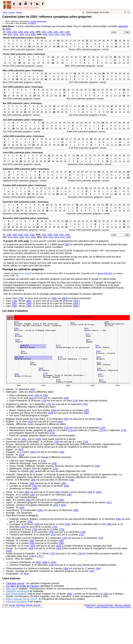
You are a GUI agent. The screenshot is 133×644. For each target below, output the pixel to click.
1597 (54, 562)
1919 (33, 546)
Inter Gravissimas (15, 594)
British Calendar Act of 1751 (20, 599)
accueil (12, 605)
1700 (21, 298)
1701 (55, 527)
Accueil (12, 12)
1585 (45, 395)
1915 (55, 505)
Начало (19, 12)
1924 (27, 492)
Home (5, 12)
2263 (22, 34)
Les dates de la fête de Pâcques (23, 586)
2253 (16, 34)
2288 (9, 32)
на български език (38, 21)
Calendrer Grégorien (16, 591)
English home (90, 605)
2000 (29, 306)
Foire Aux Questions (16, 602)
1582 (67, 244)
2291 (26, 32)
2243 (10, 34)
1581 (106, 594)
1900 (29, 303)
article (27, 273)
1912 (32, 389)
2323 (57, 34)
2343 (69, 34)
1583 (37, 395)
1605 (50, 430)
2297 (61, 32)
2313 (51, 34)
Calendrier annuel (15, 583)
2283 (33, 34)
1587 (33, 495)
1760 (35, 486)
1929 (38, 439)
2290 (20, 32)
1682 (32, 483)
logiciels (29, 605)
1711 (40, 556)
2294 (44, 32)
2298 (67, 32)
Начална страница (123, 605)
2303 (45, 34)
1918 (21, 455)
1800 (29, 301)
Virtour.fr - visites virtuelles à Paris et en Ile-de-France (109, 607)
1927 (92, 571)
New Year (11, 589)
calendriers (20, 605)
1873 (109, 502)
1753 (52, 554)
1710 (70, 430)
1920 (98, 492)
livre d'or (37, 605)
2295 (50, 32)
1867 (32, 471)
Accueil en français (105, 605)
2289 (15, 32)
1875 (21, 449)
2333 (63, 34)
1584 (109, 524)
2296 (56, 32)
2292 (32, 32)
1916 (30, 421)
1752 (49, 404)
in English (32, 23)
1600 (64, 298)
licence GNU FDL (105, 273)
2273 (27, 34)
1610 (31, 398)
